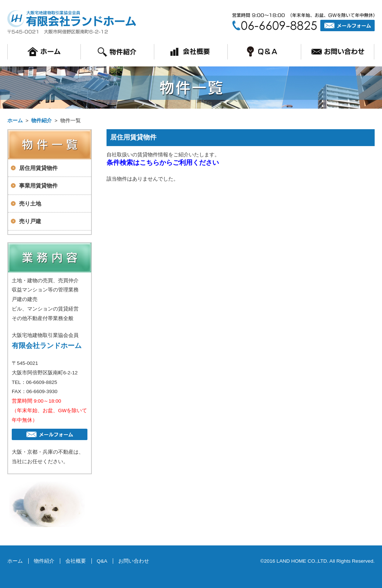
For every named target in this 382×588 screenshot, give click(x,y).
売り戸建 (30, 221)
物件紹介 (42, 121)
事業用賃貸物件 (38, 186)
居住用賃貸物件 (38, 168)
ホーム (15, 121)
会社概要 (76, 561)
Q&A (102, 561)
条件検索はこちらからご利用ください (163, 163)
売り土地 (30, 204)
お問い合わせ (134, 561)
